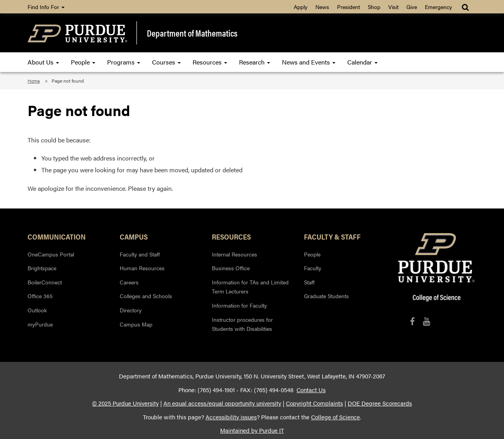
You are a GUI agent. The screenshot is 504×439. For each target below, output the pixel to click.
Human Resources (142, 268)
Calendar (362, 62)
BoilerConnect (45, 282)
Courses (166, 62)
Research (255, 62)
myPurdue (40, 324)
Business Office (231, 268)
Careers (129, 282)
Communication (57, 236)
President (348, 7)
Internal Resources (234, 254)
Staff (309, 282)
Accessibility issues (231, 417)
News (322, 7)
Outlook (37, 310)
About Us (43, 62)
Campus (134, 236)
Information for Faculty (239, 305)
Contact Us (311, 390)
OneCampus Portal (51, 254)
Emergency (438, 7)
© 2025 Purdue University (125, 403)
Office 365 (40, 296)
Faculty (313, 268)
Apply (301, 7)
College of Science (335, 417)
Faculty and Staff (140, 254)
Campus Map (136, 324)
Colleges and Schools (146, 296)
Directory (131, 310)
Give (412, 7)
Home (34, 81)
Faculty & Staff (332, 236)
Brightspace (42, 268)
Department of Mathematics (192, 33)
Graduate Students (326, 296)
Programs (124, 62)
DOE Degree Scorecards (380, 403)
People (83, 62)
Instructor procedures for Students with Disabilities (242, 324)
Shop (374, 7)
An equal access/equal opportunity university (222, 403)
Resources (210, 62)
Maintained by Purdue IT (252, 430)
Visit (393, 7)
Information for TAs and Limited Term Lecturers (250, 287)
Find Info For (46, 7)
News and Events (309, 62)
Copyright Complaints (314, 403)
